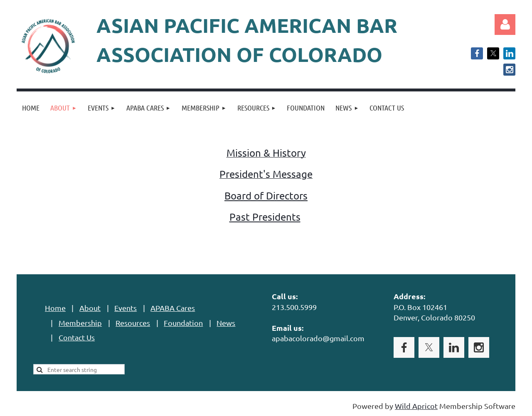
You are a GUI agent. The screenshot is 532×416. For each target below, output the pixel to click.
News (226, 323)
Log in (505, 25)
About (90, 308)
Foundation (183, 323)
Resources (133, 323)
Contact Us (77, 337)
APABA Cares (173, 308)
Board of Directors (266, 196)
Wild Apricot (416, 406)
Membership (80, 323)
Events (126, 308)
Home (55, 308)
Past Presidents (265, 217)
